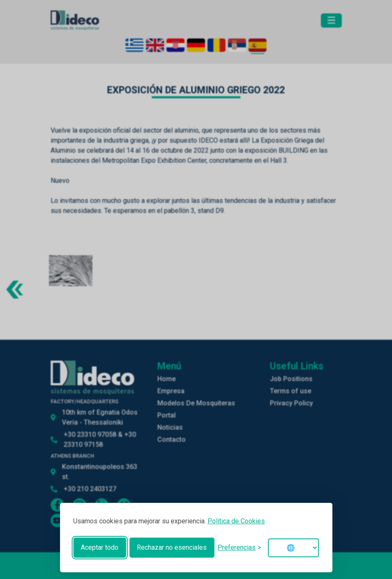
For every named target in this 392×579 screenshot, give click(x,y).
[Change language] (293, 548)
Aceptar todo (100, 547)
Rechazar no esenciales (172, 547)
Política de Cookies (236, 521)
